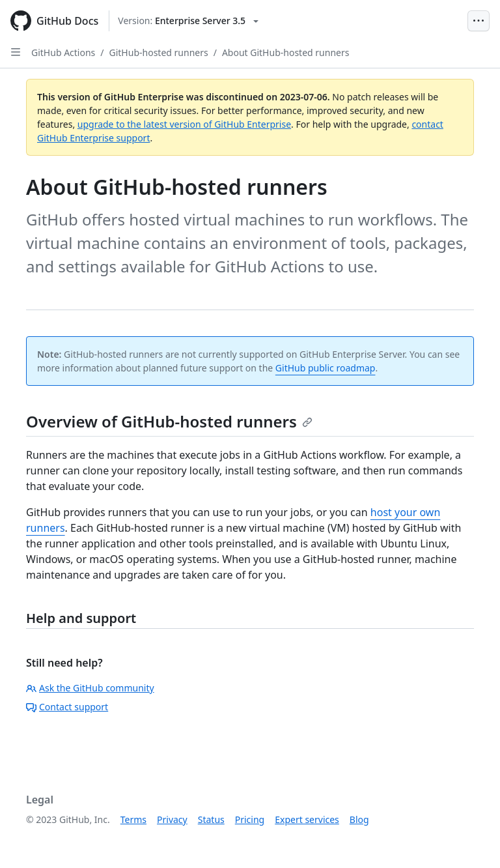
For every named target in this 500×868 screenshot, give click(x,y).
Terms (133, 819)
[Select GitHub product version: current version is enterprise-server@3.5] (188, 21)
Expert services (307, 819)
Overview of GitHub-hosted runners (169, 421)
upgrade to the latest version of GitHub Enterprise (184, 124)
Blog (359, 819)
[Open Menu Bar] (479, 21)
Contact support (67, 707)
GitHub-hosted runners (159, 52)
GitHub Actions (63, 52)
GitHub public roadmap (326, 368)
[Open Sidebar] (16, 52)
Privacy (172, 819)
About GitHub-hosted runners (286, 52)
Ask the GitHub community (90, 688)
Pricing (250, 819)
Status (211, 819)
